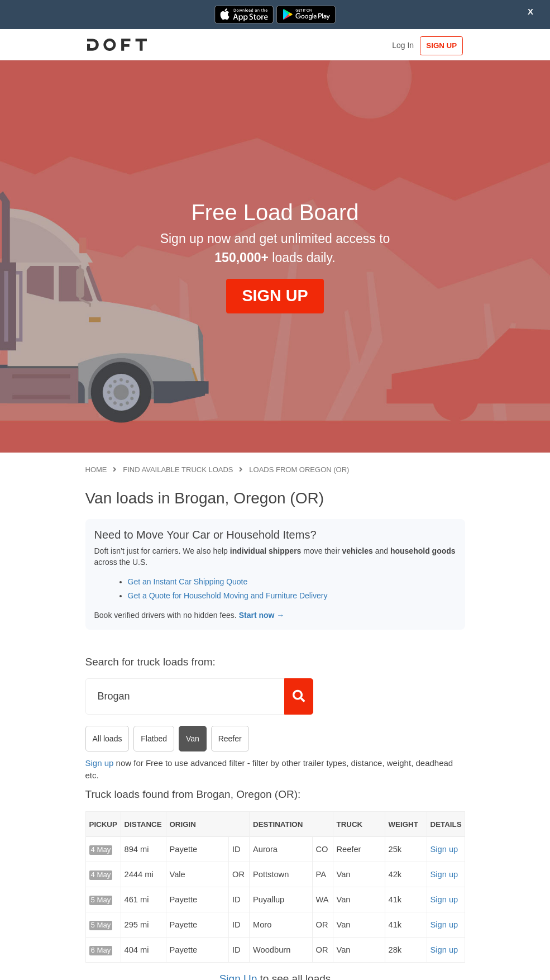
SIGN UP (441, 46)
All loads (107, 739)
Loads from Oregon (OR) (299, 470)
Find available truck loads (178, 470)
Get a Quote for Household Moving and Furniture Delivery (228, 596)
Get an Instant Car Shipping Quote (188, 582)
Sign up (100, 763)
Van (193, 739)
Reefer (230, 739)
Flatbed (154, 739)
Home (96, 470)
